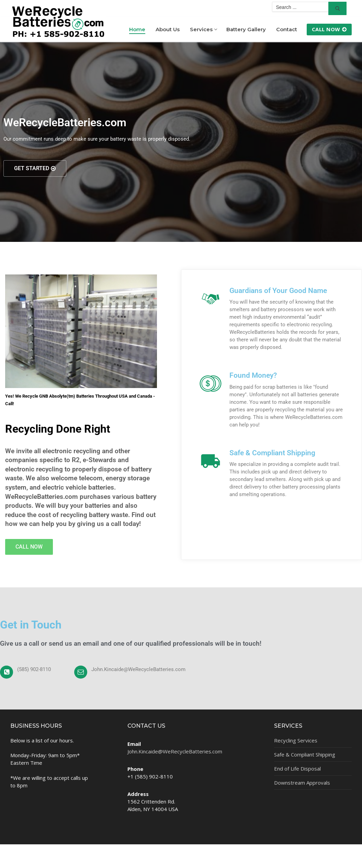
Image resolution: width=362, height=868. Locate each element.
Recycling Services (296, 740)
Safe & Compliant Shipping (272, 453)
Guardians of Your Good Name (278, 290)
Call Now (329, 29)
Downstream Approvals (302, 783)
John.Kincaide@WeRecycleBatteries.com (175, 751)
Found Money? (253, 375)
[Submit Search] (337, 8)
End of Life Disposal (297, 769)
